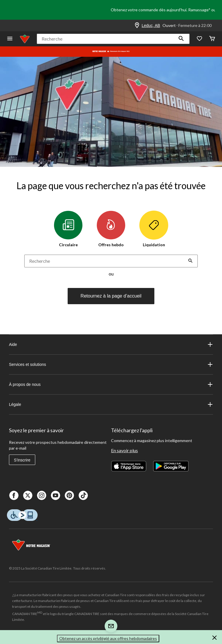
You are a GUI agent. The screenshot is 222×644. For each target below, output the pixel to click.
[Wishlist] (199, 39)
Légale (111, 404)
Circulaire (68, 229)
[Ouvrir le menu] (10, 39)
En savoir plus (124, 450)
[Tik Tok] (83, 495)
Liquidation (154, 229)
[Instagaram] (42, 495)
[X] (28, 495)
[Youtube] (55, 495)
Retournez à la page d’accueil (111, 296)
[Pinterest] (69, 495)
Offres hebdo (111, 229)
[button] (181, 39)
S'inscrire (22, 460)
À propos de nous (111, 384)
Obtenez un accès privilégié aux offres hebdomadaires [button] (108, 638)
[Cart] (212, 39)
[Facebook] (14, 495)
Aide (111, 344)
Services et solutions (111, 364)
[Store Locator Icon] (137, 25)
